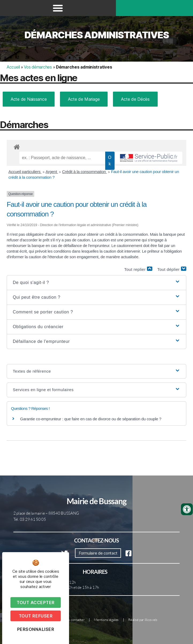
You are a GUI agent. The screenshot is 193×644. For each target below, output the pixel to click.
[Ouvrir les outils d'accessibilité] (187, 509)
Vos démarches (38, 67)
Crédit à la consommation (85, 172)
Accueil (13, 67)
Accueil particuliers (25, 172)
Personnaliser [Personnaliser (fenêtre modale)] (36, 629)
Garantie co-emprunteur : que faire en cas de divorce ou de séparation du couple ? (91, 419)
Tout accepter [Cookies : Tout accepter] (36, 602)
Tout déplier (172, 269)
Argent (52, 172)
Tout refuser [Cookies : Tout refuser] (36, 616)
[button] (58, 8)
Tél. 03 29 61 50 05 (30, 519)
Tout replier (138, 269)
